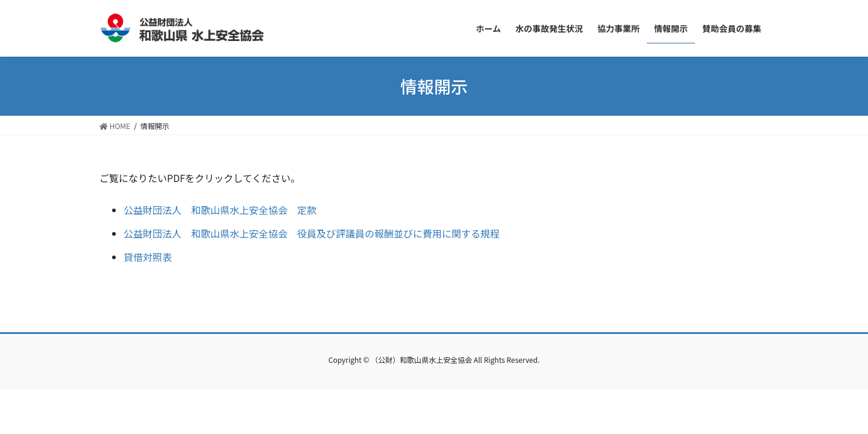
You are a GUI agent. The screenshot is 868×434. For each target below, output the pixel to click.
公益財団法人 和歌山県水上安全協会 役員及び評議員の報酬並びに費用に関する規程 (312, 233)
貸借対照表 (148, 257)
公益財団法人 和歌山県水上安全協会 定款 (220, 210)
